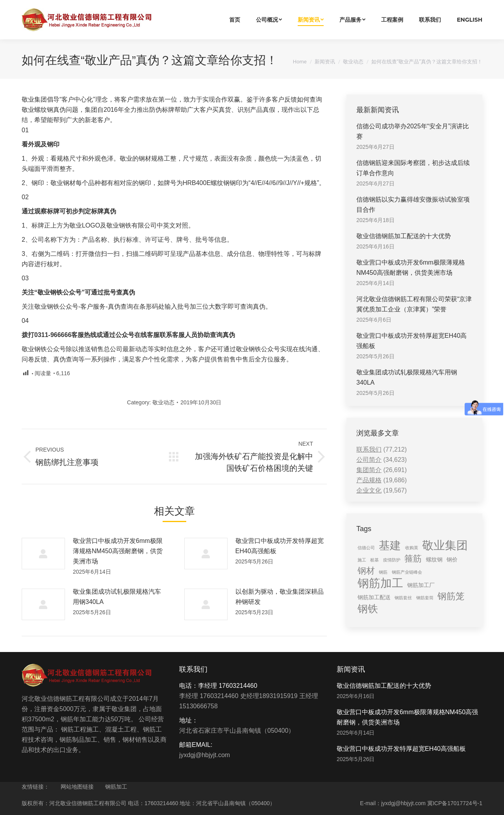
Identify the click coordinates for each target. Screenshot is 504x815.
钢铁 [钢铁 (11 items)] (368, 609)
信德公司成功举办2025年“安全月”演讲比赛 (413, 131)
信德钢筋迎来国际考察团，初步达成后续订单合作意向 (413, 168)
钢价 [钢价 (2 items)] (452, 559)
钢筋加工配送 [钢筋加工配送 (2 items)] (374, 597)
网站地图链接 (77, 787)
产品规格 (369, 480)
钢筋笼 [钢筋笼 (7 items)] (451, 596)
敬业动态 (353, 62)
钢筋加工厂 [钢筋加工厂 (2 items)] (421, 585)
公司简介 (369, 460)
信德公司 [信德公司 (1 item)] (366, 548)
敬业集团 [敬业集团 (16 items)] (445, 545)
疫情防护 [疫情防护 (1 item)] (392, 560)
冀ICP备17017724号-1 (455, 803)
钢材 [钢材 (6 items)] (366, 571)
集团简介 (369, 470)
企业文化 (369, 490)
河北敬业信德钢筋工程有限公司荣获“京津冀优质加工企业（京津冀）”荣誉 (414, 304)
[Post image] (43, 554)
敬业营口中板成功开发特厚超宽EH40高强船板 (280, 546)
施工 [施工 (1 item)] (362, 560)
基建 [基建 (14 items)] (390, 545)
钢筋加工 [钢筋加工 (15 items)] (380, 583)
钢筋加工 (116, 787)
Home (300, 62)
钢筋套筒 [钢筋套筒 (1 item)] (425, 598)
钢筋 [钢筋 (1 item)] (383, 572)
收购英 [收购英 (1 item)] (412, 548)
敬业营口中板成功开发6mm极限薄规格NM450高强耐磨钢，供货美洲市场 (118, 551)
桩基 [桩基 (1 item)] (374, 560)
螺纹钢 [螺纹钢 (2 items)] (434, 559)
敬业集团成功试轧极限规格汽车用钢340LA (117, 597)
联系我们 (369, 449)
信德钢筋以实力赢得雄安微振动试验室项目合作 (413, 205)
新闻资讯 (325, 62)
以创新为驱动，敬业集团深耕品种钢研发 (280, 597)
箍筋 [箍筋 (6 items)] (413, 558)
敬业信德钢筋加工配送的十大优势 (404, 236)
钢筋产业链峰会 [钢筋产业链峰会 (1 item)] (407, 572)
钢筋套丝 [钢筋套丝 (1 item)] (403, 598)
